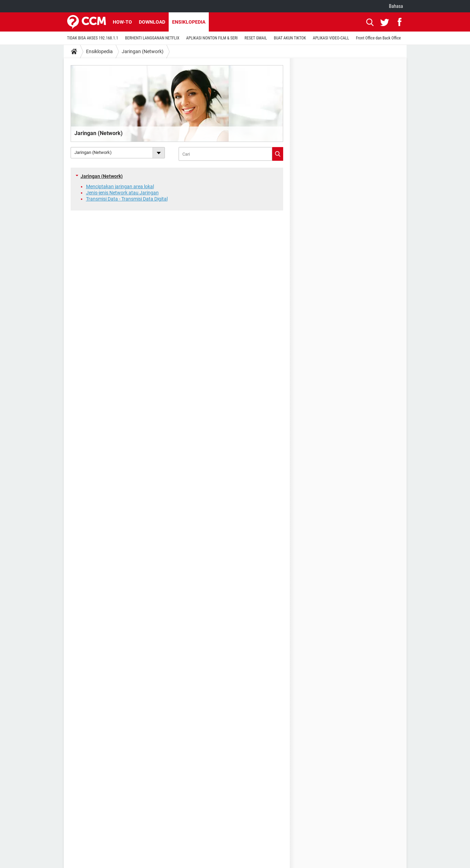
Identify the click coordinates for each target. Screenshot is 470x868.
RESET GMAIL (256, 38)
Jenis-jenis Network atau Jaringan (122, 193)
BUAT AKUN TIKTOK (290, 38)
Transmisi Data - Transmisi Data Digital (127, 199)
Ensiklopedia (189, 22)
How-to (122, 22)
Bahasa (396, 6)
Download (152, 22)
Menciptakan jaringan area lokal (120, 186)
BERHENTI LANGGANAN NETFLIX (152, 38)
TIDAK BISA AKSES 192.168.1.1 (93, 38)
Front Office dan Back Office (378, 38)
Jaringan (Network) (143, 51)
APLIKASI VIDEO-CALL (331, 38)
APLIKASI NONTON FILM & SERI (212, 38)
